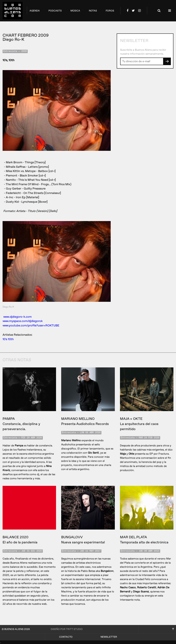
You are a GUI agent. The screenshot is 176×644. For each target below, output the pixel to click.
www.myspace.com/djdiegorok (23, 321)
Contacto (66, 637)
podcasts (55, 11)
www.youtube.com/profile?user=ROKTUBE (31, 326)
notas (93, 11)
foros (110, 11)
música (75, 11)
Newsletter (109, 637)
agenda (35, 11)
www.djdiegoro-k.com (17, 317)
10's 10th (8, 339)
